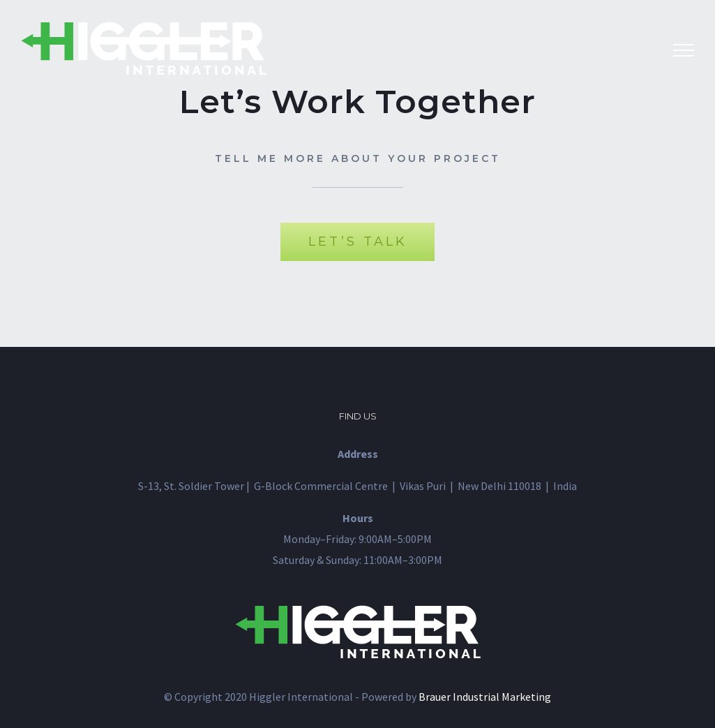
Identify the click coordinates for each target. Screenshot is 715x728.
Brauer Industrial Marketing (485, 697)
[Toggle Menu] (684, 50)
